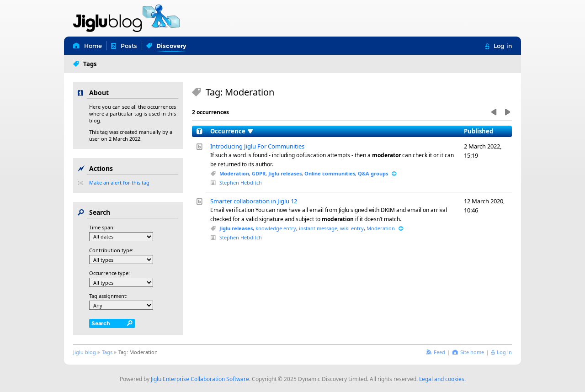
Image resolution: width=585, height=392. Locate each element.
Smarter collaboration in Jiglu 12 (254, 201)
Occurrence (228, 131)
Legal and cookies (442, 379)
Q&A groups (373, 173)
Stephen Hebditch (241, 183)
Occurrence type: (109, 273)
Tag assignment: (108, 296)
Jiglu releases (285, 173)
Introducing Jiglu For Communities (257, 146)
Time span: (102, 227)
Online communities (330, 173)
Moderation (234, 173)
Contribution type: (111, 250)
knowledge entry (276, 228)
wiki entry (352, 228)
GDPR (259, 173)
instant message (318, 228)
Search (101, 323)
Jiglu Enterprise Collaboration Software (200, 379)
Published (479, 131)
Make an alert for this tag (119, 183)
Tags (107, 352)
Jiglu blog (85, 352)
